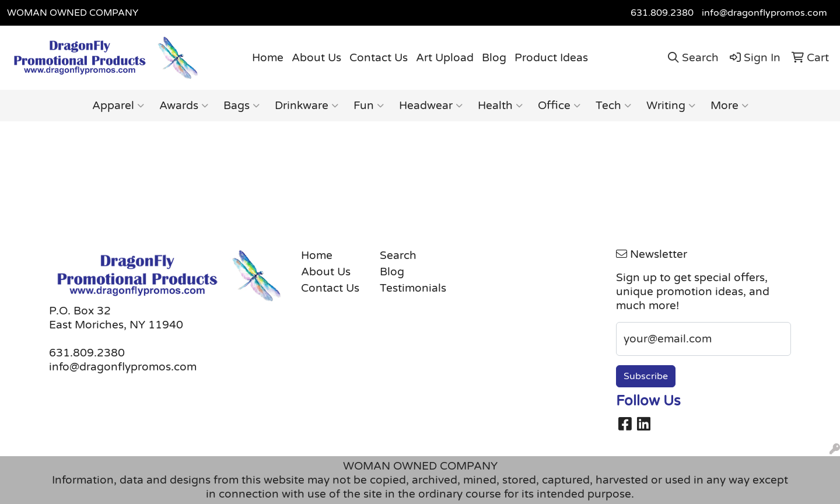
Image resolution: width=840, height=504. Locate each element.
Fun (369, 106)
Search (398, 256)
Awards (184, 106)
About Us (316, 58)
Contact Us (379, 58)
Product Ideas (551, 58)
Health (500, 106)
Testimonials (412, 288)
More (729, 106)
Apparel (118, 106)
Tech (613, 106)
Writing (671, 106)
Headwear (431, 106)
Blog (494, 58)
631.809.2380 (662, 13)
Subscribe (646, 376)
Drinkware (307, 106)
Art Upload (445, 58)
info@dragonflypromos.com (764, 13)
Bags (242, 106)
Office (559, 106)
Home (268, 58)
